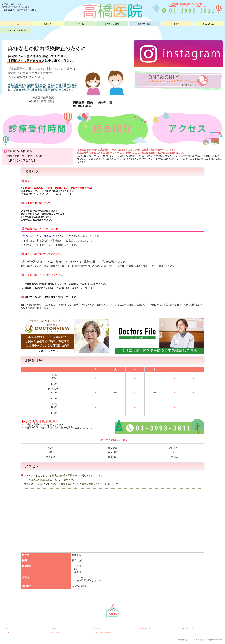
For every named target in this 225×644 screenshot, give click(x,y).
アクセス (80, 24)
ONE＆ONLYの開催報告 (16, 30)
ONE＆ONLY (209, 24)
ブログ (176, 24)
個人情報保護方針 (112, 24)
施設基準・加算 (144, 24)
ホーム (16, 24)
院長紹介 (48, 24)
